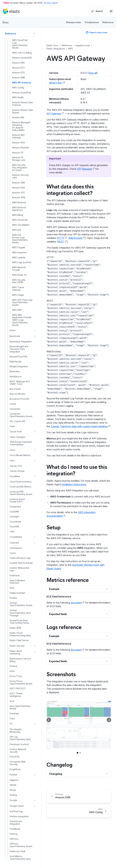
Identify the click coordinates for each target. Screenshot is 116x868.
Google (13, 800)
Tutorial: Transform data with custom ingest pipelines (79, 426)
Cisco (12, 450)
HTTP (61, 238)
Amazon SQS (19, 188)
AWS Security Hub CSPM (19, 281)
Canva (13, 404)
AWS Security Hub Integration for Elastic (20, 168)
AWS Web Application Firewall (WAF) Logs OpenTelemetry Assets (22, 320)
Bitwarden (15, 371)
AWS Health (18, 97)
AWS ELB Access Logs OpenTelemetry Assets (20, 239)
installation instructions (74, 484)
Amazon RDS (19, 143)
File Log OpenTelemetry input (20, 738)
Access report (51, 3)
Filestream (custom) (19, 744)
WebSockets (75, 238)
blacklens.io (16, 376)
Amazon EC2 (18, 68)
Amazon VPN (19, 197)
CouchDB (14, 527)
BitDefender (16, 362)
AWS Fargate (19, 248)
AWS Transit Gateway (18, 289)
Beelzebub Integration (21, 342)
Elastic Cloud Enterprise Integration (20, 634)
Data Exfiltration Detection (17, 582)
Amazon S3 (18, 153)
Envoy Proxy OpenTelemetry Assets (21, 682)
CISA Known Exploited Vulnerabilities (21, 443)
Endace (13, 666)
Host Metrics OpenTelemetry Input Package (20, 859)
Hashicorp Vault (17, 851)
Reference (108, 22)
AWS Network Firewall (19, 269)
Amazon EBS (18, 63)
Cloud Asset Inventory (21, 482)
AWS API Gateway (22, 83)
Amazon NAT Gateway (19, 136)
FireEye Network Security (18, 751)
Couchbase (15, 522)
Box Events (15, 389)
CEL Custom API (17, 421)
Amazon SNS (19, 183)
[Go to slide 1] (77, 753)
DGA (12, 588)
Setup (54, 527)
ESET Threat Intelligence (16, 695)
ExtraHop (14, 714)
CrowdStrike (16, 537)
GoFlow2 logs (16, 811)
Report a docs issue (97, 32)
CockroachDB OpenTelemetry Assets (21, 493)
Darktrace (15, 575)
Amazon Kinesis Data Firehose (22, 104)
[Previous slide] (49, 720)
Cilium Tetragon (17, 437)
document (76, 603)
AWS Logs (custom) (22, 262)
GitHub (13, 785)
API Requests (85, 169)
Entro (12, 671)
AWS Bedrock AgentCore (19, 209)
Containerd (15, 507)
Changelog (59, 764)
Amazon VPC (19, 193)
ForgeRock (15, 769)
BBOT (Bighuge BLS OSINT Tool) (20, 383)
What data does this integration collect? (70, 189)
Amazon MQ (18, 117)
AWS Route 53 (19, 275)
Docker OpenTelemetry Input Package (20, 613)
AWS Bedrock (19, 202)
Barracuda (15, 336)
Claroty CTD (16, 466)
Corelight (14, 517)
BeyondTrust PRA (18, 357)
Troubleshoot (92, 22)
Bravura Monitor (18, 394)
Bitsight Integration (19, 366)
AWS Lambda (19, 258)
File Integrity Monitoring (16, 731)
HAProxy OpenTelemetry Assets (21, 845)
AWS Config (18, 88)
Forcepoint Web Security (18, 763)
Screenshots (61, 674)
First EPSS (15, 757)
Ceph (12, 426)
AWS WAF (17, 310)
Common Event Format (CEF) (17, 501)
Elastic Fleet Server (19, 640)
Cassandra (15, 409)
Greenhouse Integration (16, 823)
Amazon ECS (18, 73)
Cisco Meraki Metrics (20, 455)
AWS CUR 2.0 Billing (22, 53)
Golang (13, 795)
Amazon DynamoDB (22, 58)
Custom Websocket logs (19, 569)
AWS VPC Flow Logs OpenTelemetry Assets (22, 303)
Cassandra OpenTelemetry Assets (21, 415)
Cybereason (16, 548)
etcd (12, 701)
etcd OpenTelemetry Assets (20, 707)
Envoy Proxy (16, 676)
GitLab (13, 790)
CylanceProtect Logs (20, 558)
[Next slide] (109, 720)
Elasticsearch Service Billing (20, 660)
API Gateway (54, 114)
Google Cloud (17, 806)
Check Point (16, 432)
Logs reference (64, 627)
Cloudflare (15, 476)
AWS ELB (17, 230)
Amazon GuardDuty (22, 93)
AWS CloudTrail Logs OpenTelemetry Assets (20, 44)
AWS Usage (18, 295)
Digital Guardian (17, 593)
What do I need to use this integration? (77, 470)
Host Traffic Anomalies (21, 866)
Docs (5, 22)
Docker (13, 598)
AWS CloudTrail (20, 220)
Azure (13, 330)
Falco (12, 719)
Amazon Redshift (20, 148)
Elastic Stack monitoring (16, 652)
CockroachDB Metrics (21, 487)
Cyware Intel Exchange (21, 563)
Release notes (74, 22)
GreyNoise (15, 829)
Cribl (12, 532)
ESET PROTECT (18, 689)
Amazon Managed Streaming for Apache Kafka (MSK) (21, 126)
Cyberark (14, 543)
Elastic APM (15, 628)
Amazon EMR (19, 78)
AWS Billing (18, 215)
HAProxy (14, 839)
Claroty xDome (17, 471)
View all (93, 73)
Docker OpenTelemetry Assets (21, 604)
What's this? (56, 83)
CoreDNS (14, 512)
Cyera (13, 553)
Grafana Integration (19, 816)
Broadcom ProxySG (19, 399)
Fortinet (13, 775)
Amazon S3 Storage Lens (19, 159)
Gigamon (14, 780)
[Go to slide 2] (80, 753)
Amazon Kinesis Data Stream (22, 111)
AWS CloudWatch (21, 225)
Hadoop (14, 834)
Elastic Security (17, 646)
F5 (11, 724)
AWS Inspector (19, 253)
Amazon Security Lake (20, 176)
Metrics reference (68, 580)
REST (61, 242)
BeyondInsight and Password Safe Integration (19, 349)
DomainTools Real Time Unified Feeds (19, 622)
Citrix (12, 461)
